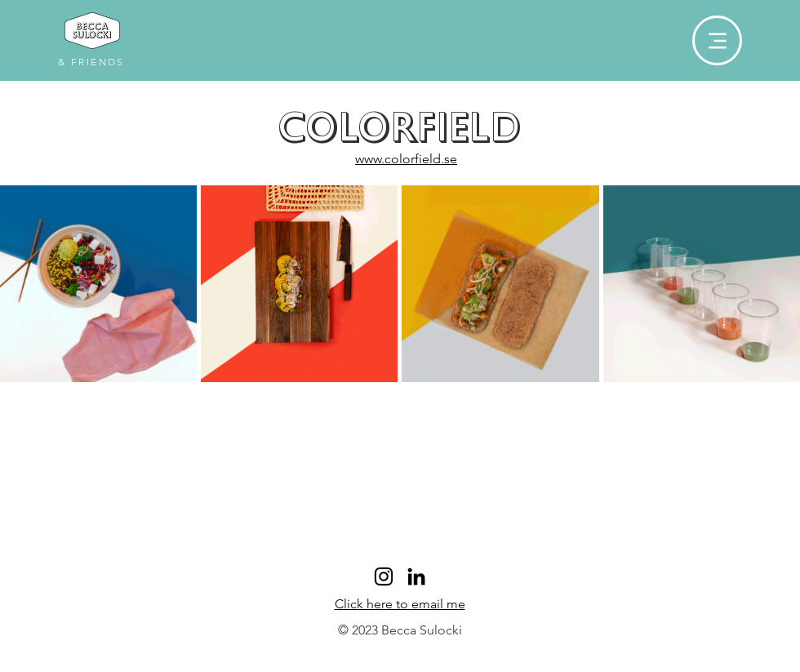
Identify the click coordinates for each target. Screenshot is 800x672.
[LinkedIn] (416, 576)
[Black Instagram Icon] (384, 576)
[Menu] (717, 40)
